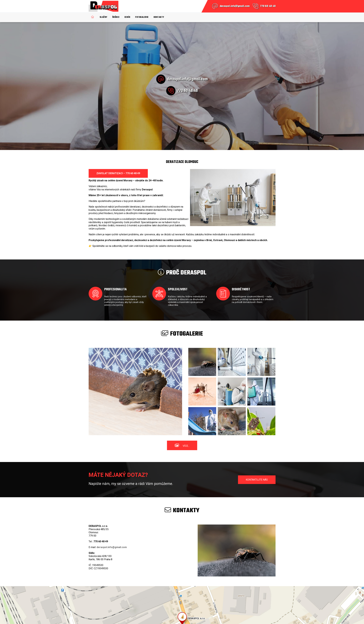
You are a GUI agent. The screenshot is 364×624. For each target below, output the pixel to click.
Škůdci (116, 17)
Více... (186, 446)
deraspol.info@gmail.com (235, 6)
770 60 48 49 (268, 6)
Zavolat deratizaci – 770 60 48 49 (118, 173)
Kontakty (159, 17)
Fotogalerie (142, 17)
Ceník (127, 17)
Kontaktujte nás (257, 480)
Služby (103, 17)
